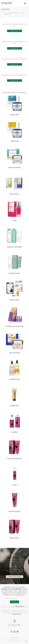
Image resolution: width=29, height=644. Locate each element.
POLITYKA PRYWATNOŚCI (15, 638)
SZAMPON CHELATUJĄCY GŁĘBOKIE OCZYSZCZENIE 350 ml (15, 59)
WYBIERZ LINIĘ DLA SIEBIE (15, 577)
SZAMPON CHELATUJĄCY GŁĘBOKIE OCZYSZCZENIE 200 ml (15, 75)
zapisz (14, 602)
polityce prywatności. (17, 614)
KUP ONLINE (15, 31)
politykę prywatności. (20, 606)
